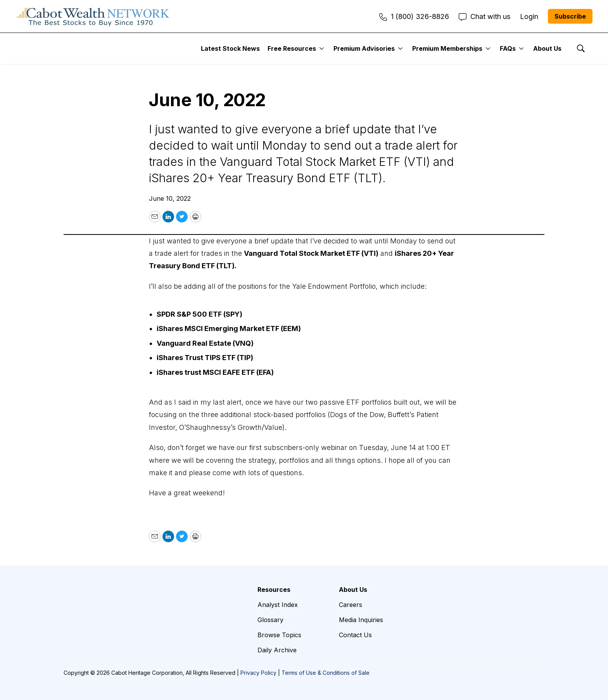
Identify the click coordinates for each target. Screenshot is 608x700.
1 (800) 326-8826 (414, 16)
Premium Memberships (447, 48)
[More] (322, 48)
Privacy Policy (258, 673)
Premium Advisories (364, 48)
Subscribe (570, 16)
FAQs (508, 48)
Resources (274, 590)
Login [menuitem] (529, 16)
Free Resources (292, 48)
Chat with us (484, 16)
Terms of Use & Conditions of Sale (326, 673)
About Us (547, 48)
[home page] (93, 16)
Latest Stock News (230, 48)
